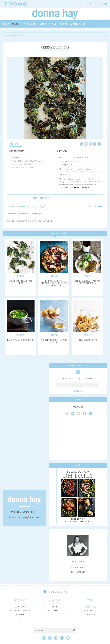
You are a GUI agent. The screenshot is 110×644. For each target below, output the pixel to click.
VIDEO (43, 24)
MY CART (99, 4)
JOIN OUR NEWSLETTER (55, 611)
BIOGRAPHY (78, 568)
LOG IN (88, 4)
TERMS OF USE (90, 607)
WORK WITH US (90, 611)
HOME (6, 24)
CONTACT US (20, 607)
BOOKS (63, 24)
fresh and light (20, 221)
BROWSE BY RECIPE (14, 36)
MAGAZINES (75, 24)
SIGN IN (55, 607)
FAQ (20, 619)
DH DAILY (53, 24)
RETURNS (20, 615)
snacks (37, 221)
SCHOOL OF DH (30, 24)
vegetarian (46, 221)
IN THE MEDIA (78, 572)
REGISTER (78, 391)
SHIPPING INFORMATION (20, 611)
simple (31, 221)
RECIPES (16, 24)
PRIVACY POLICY (90, 615)
